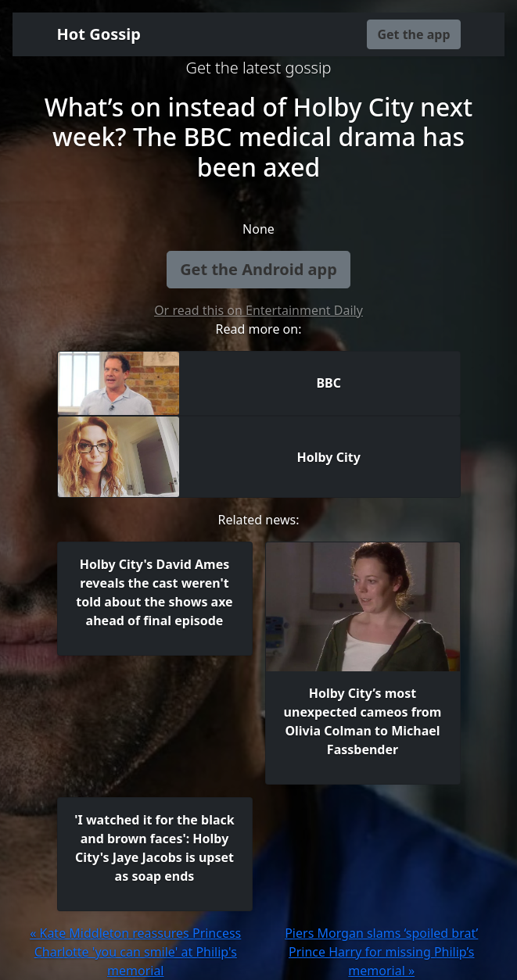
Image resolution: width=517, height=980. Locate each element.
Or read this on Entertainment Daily (258, 310)
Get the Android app (258, 269)
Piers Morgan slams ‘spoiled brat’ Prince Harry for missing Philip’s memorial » (381, 952)
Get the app (413, 34)
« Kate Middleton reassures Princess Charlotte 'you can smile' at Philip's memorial (135, 952)
